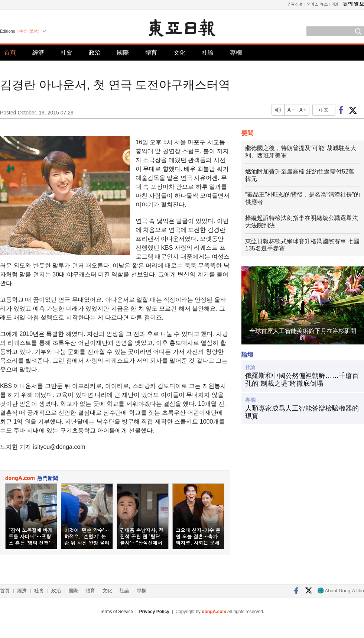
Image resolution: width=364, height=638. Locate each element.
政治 (95, 53)
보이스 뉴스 (317, 4)
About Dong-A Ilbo (341, 591)
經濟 (38, 53)
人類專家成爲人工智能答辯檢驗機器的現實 (302, 412)
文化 (179, 53)
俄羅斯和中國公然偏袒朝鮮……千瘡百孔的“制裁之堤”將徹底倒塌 (302, 380)
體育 (151, 53)
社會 (66, 53)
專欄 (236, 53)
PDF (335, 4)
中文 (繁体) (29, 31)
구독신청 (295, 4)
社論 (208, 53)
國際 (123, 53)
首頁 (10, 53)
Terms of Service (116, 612)
